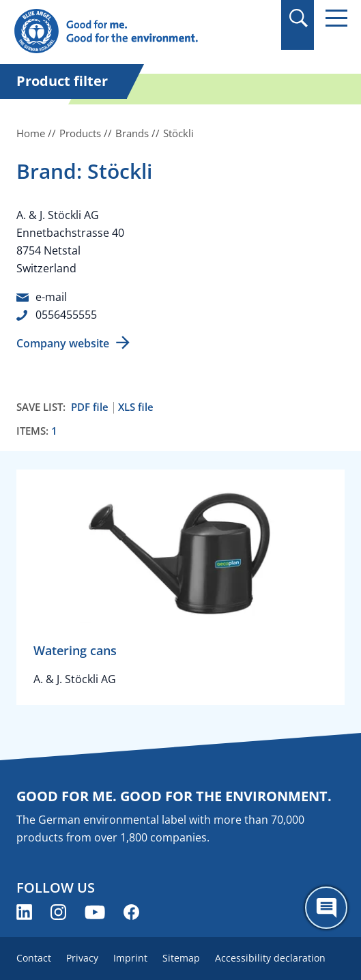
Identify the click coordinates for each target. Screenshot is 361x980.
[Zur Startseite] (130, 32)
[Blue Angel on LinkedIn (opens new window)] (24, 912)
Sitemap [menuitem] (181, 958)
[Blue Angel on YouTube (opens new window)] (95, 912)
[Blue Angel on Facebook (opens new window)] (131, 912)
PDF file (90, 407)
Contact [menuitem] (34, 958)
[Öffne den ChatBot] (326, 908)
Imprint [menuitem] (130, 958)
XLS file (136, 407)
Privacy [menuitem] (82, 958)
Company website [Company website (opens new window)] (63, 343)
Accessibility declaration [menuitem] (270, 958)
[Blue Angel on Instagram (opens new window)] (58, 912)
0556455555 (66, 315)
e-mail (51, 297)
